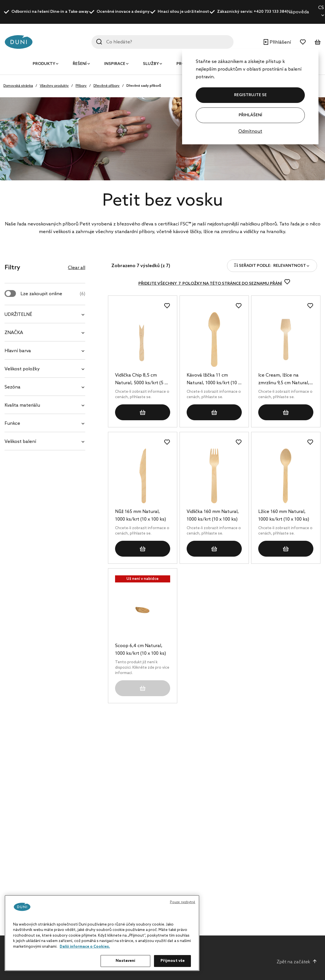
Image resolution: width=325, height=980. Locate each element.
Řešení (80, 64)
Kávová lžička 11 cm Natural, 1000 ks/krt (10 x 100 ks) (213, 380)
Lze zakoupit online (53, 294)
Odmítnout (250, 131)
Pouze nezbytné (183, 902)
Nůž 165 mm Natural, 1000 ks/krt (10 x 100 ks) (140, 516)
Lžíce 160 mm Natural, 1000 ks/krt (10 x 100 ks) (284, 516)
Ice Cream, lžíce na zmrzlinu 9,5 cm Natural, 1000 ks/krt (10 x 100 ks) (284, 380)
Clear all (77, 268)
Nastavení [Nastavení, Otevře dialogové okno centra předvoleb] (125, 961)
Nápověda (298, 12)
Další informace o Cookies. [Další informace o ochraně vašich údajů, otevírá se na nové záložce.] (85, 947)
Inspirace (115, 64)
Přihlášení (250, 115)
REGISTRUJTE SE (250, 95)
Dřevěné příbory (107, 86)
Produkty (44, 64)
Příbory (81, 86)
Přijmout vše (173, 961)
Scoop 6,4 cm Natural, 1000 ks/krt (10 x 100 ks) (140, 650)
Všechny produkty (54, 86)
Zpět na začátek (297, 962)
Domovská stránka (18, 86)
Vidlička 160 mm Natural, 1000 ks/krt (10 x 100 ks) (213, 516)
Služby (151, 64)
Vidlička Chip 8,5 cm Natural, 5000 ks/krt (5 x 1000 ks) (141, 380)
